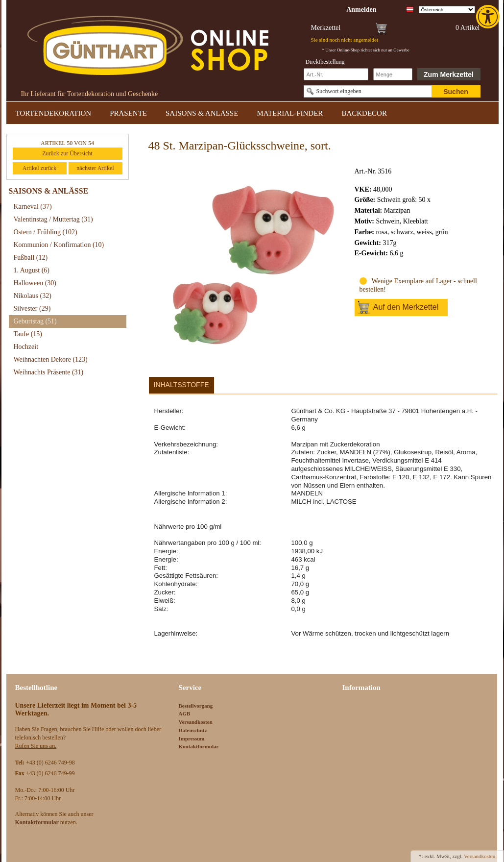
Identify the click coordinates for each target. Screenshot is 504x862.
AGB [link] (185, 714)
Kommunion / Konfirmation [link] (59, 245)
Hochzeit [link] (26, 347)
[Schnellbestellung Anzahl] (393, 74)
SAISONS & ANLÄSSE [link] (202, 113)
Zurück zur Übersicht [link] (67, 153)
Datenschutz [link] (193, 730)
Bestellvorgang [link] (196, 706)
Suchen (456, 92)
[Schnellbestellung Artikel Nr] (336, 74)
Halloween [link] (35, 283)
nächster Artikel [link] (95, 168)
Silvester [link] (32, 308)
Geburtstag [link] (35, 321)
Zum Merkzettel (449, 74)
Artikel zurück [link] (40, 168)
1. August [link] (32, 270)
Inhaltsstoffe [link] (181, 385)
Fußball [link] (31, 258)
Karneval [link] (33, 207)
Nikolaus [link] (33, 296)
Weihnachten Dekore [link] (51, 359)
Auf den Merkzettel (406, 307)
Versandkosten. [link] (480, 856)
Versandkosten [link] (196, 722)
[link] (489, 17)
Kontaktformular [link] (199, 746)
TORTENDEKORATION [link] (54, 113)
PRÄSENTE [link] (128, 113)
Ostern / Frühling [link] (46, 232)
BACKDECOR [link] (364, 113)
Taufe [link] (28, 334)
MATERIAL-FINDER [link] (290, 113)
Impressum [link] (192, 739)
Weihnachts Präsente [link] (49, 372)
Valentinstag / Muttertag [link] (53, 219)
